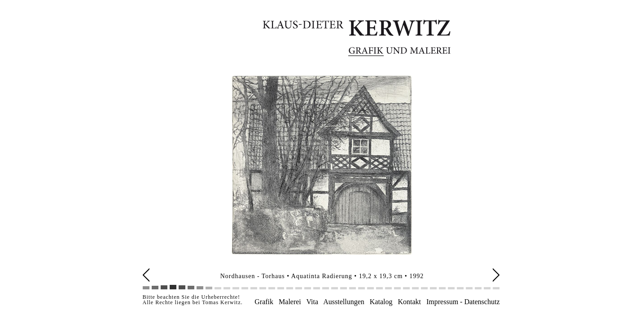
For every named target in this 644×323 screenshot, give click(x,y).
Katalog (381, 302)
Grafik (264, 302)
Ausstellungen (344, 302)
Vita (312, 302)
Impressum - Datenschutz (463, 302)
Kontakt (409, 302)
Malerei (290, 302)
